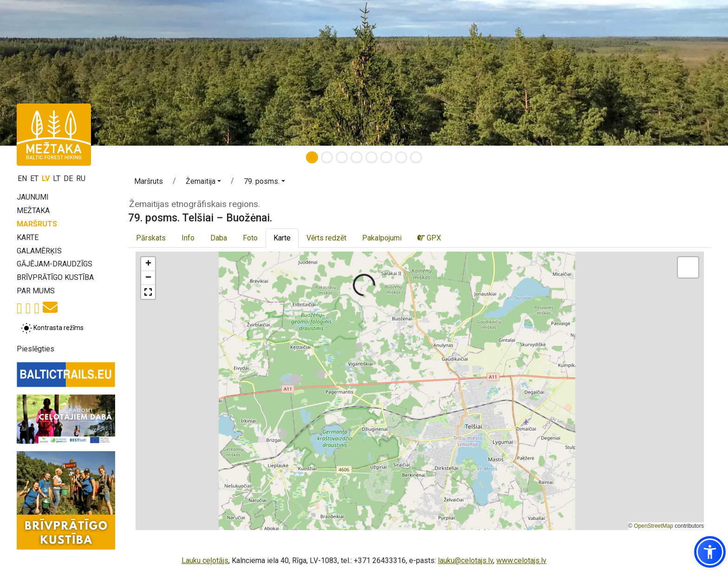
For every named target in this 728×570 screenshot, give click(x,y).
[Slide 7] (401, 157)
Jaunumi (33, 197)
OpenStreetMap (653, 526)
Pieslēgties (36, 349)
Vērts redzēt (326, 238)
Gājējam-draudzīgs (55, 264)
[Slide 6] (386, 157)
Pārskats (151, 238)
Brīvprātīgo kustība (55, 277)
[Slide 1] (312, 157)
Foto (250, 238)
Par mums (36, 291)
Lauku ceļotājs (205, 560)
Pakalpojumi (382, 238)
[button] (203, 183)
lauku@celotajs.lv (465, 560)
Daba (219, 238)
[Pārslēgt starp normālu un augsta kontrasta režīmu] (52, 328)
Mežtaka (33, 211)
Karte (28, 237)
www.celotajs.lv (521, 560)
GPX (429, 238)
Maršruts (37, 224)
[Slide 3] (342, 157)
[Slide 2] (327, 157)
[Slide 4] (357, 157)
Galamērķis (39, 251)
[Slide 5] (371, 157)
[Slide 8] (416, 157)
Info (188, 238)
